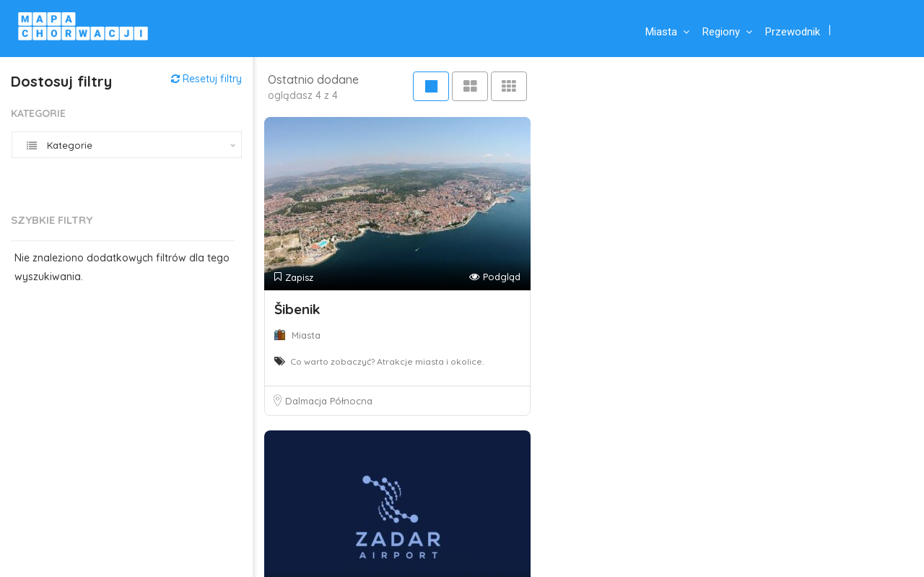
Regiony (721, 32)
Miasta (661, 32)
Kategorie (38, 113)
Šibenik (297, 309)
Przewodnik (793, 32)
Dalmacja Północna (329, 401)
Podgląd (495, 277)
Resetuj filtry (206, 79)
